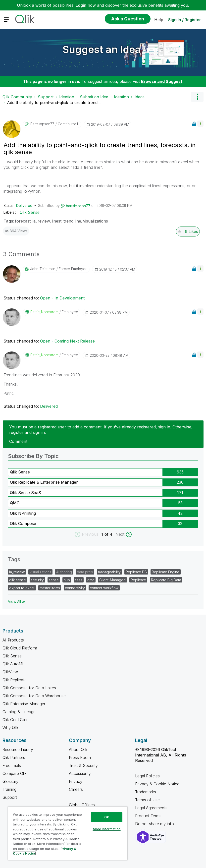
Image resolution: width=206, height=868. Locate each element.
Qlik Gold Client (16, 720)
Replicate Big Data (166, 580)
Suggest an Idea (102, 49)
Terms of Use (147, 800)
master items (50, 588)
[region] (68, 833)
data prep (85, 572)
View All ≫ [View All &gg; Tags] (17, 602)
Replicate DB (136, 572)
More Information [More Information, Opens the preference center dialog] (107, 829)
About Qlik (78, 750)
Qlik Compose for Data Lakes (29, 688)
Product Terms (148, 816)
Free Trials (12, 765)
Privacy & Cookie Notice (157, 784)
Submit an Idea (94, 97)
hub (67, 580)
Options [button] (197, 97)
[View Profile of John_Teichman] (43, 269)
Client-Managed (112, 580)
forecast (23, 221)
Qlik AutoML (13, 664)
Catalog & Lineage (19, 712)
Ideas (140, 97)
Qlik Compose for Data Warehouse (34, 696)
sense (54, 580)
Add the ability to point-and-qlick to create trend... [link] (54, 103)
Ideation (67, 97)
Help (159, 20)
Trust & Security (83, 765)
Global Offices (82, 805)
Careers (76, 789)
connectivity (75, 588)
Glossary (10, 781)
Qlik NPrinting (23, 513)
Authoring (64, 572)
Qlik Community (17, 97)
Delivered (24, 205)
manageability (109, 572)
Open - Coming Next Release (67, 341)
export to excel (22, 588)
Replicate (138, 580)
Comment (18, 441)
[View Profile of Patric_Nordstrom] (44, 312)
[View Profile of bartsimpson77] (42, 124)
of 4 (109, 534)
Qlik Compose (23, 523)
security (37, 580)
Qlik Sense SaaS (26, 493)
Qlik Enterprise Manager (24, 704)
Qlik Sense (30, 212)
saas (79, 580)
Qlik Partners (14, 757)
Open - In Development (62, 298)
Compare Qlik (15, 773)
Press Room (80, 757)
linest (57, 221)
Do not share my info (155, 824)
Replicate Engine (166, 572)
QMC (15, 503)
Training (9, 789)
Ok (106, 817)
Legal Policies (147, 776)
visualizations (96, 221)
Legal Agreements (151, 808)
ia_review (41, 221)
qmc (91, 580)
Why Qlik (10, 728)
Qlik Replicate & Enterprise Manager (44, 482)
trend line (72, 221)
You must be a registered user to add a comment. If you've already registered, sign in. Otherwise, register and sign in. (101, 430)
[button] (200, 124)
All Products (13, 640)
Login (81, 5)
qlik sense (18, 580)
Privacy (76, 781)
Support (46, 97)
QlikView (10, 672)
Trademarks (146, 792)
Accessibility (80, 773)
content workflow (104, 588)
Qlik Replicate (15, 680)
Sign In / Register (185, 20)
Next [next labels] (120, 534)
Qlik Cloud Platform (20, 648)
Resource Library (18, 750)
